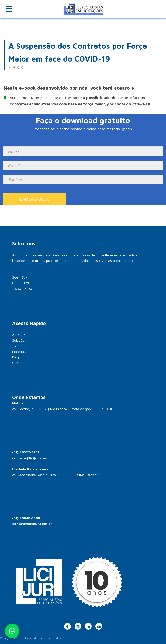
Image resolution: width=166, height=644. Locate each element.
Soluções (19, 340)
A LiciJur (18, 335)
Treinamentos (23, 346)
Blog (16, 357)
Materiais (19, 351)
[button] (12, 631)
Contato (18, 363)
